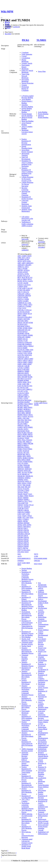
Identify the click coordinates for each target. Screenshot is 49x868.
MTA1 (31, 415)
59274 (36, 554)
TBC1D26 (21, 487)
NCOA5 (30, 416)
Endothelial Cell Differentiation (43, 833)
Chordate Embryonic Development (42, 659)
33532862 (41, 247)
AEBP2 (24, 256)
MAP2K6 (21, 402)
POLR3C (29, 440)
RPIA (19, 460)
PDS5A (20, 435)
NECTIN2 (21, 420)
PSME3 (20, 449)
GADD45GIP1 (27, 351)
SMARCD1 (29, 476)
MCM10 (20, 406)
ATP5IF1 (20, 270)
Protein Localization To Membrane (43, 670)
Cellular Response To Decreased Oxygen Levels (27, 179)
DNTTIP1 (27, 319)
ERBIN (20, 339)
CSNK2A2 (21, 306)
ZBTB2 (25, 521)
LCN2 (26, 391)
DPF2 (26, 321)
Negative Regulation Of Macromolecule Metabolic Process (27, 651)
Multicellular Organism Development (42, 619)
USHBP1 (27, 512)
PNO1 (19, 440)
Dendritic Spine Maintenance (27, 210)
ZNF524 (20, 543)
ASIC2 (20, 268)
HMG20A (21, 373)
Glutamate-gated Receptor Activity (27, 643)
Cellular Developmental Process (43, 635)
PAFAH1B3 (21, 431)
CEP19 (20, 297)
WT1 (24, 518)
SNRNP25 (21, 478)
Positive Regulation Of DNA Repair (26, 682)
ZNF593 (26, 545)
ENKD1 (25, 335)
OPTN (25, 427)
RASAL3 (21, 453)
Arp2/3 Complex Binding (41, 704)
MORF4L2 (21, 411)
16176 (19, 556)
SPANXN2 (21, 481)
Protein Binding (27, 108)
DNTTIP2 (21, 321)
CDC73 (20, 292)
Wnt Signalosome (42, 584)
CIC (26, 303)
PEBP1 (25, 435)
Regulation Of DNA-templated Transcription (27, 588)
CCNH (20, 290)
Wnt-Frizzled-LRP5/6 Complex (43, 588)
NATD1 (25, 416)
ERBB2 (28, 337)
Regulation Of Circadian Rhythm (27, 797)
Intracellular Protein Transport (27, 151)
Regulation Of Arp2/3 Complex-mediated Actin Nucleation (27, 163)
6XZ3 (36, 564)
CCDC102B (21, 288)
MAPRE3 (21, 404)
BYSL (25, 281)
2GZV (20, 563)
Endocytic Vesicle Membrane (27, 71)
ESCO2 (25, 339)
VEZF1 (24, 516)
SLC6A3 (25, 472)
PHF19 (30, 435)
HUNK (30, 377)
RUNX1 (20, 462)
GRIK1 (25, 362)
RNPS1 (20, 458)
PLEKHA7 (21, 438)
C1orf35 (30, 281)
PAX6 (28, 431)
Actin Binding (26, 99)
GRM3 (25, 364)
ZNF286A (21, 534)
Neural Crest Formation (42, 649)
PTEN (25, 449)
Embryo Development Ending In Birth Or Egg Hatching (43, 603)
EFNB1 (20, 328)
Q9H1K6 (37, 561)
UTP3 (28, 514)
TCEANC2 (21, 490)
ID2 (19, 379)
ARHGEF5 (21, 265)
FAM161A (21, 342)
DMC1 (20, 315)
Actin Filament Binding (26, 124)
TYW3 (26, 508)
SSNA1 (24, 483)
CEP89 (27, 299)
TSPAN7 (20, 505)
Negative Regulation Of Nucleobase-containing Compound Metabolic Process (27, 690)
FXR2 (19, 351)
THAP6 (20, 494)
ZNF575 (26, 543)
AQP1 (29, 261)
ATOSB (25, 268)
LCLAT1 (20, 391)
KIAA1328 (21, 389)
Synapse (24, 85)
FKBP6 (25, 348)
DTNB (31, 323)
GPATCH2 (21, 357)
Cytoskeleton (26, 58)
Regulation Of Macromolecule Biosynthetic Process (27, 616)
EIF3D (20, 332)
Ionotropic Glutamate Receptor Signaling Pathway (25, 756)
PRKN (25, 444)
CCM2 (36, 403)
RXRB (25, 462)
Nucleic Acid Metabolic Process (27, 640)
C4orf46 (26, 283)
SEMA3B (26, 465)
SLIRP (30, 472)
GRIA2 (25, 361)
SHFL (19, 472)
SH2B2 (36, 405)
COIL (29, 303)
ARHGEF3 (30, 263)
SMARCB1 (21, 476)
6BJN (28, 563)
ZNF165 (20, 528)
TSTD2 (26, 505)
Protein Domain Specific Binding (27, 115)
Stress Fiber (42, 71)
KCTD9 (26, 388)
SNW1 (26, 480)
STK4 (29, 483)
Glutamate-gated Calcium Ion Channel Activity (27, 841)
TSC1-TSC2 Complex (26, 800)
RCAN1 (27, 453)
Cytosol (24, 56)
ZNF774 (20, 550)
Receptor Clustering (25, 189)
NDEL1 (20, 418)
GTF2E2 (20, 368)
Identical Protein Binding (43, 117)
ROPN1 (31, 458)
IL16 (26, 379)
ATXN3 (20, 272)
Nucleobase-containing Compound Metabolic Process (27, 806)
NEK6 (27, 422)
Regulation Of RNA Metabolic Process (27, 583)
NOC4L (27, 425)
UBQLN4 (21, 512)
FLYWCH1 (21, 350)
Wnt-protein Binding (42, 791)
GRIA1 (20, 361)
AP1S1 (20, 261)
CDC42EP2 (26, 290)
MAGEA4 (21, 400)
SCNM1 (20, 465)
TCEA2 (20, 489)
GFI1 (25, 353)
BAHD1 (20, 276)
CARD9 (20, 287)
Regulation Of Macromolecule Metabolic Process (27, 605)
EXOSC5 (21, 341)
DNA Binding (26, 637)
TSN (27, 503)
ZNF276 (26, 532)
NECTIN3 (28, 420)
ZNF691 (26, 546)
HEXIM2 (26, 370)
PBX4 (19, 433)
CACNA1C (27, 285)
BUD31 (20, 281)
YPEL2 (20, 519)
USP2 (19, 514)
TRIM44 (26, 498)
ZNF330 (20, 536)
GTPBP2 (26, 368)
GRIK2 (30, 362)
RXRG (30, 462)
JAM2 (19, 384)
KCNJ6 (24, 386)
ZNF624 (20, 546)
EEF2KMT (21, 326)
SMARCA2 (26, 474)
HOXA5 (20, 375)
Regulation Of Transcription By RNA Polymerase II (27, 627)
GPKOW (20, 359)
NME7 (25, 424)
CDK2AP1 (21, 294)
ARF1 (19, 263)
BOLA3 (20, 279)
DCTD (20, 312)
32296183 (16, 27)
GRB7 (31, 359)
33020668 (41, 242)
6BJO (19, 565)
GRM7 (30, 364)
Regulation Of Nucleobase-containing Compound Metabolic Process (27, 576)
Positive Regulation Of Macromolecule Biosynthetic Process (27, 821)
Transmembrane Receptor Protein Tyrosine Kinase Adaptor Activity (43, 720)
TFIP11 (26, 492)
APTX (24, 261)
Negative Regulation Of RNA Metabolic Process (27, 699)
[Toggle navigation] (2, 18)
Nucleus (24, 570)
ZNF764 (25, 548)
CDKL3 (28, 294)
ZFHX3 (20, 525)
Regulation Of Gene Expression (27, 622)
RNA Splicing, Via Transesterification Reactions (28, 835)
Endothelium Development (42, 750)
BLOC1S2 (29, 277)
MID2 (26, 407)
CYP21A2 (28, 310)
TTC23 (31, 505)
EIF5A (20, 335)
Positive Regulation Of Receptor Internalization (26, 142)
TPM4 (26, 496)
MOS (19, 413)
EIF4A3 (25, 332)
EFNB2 (25, 328)
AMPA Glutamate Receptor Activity (27, 750)
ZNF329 (27, 534)
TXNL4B (21, 508)
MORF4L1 (27, 409)
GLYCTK (21, 355)
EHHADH (21, 330)
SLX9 (19, 474)
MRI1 (23, 413)
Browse (7, 22)
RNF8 (29, 456)
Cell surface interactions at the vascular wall (27, 219)
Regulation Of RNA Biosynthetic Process (27, 594)
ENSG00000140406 (41, 558)
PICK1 (26, 40)
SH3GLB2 (27, 471)
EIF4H (27, 333)
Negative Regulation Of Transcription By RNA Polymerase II (27, 744)
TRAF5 (20, 498)
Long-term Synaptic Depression (25, 202)
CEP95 (20, 301)
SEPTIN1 (21, 467)
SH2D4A (20, 471)
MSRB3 (20, 415)
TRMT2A (21, 501)
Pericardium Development (42, 741)
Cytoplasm (25, 52)
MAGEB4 (28, 400)
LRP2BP (20, 397)
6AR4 (24, 563)
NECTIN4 (21, 422)
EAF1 (26, 324)
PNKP (27, 438)
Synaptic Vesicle (27, 63)
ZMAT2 (20, 527)
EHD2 (30, 328)
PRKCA (29, 442)
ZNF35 (26, 536)
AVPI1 (27, 274)
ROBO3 (25, 458)
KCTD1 (30, 386)
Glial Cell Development (26, 158)
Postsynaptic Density (26, 66)
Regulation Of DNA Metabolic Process (27, 828)
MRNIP (28, 413)
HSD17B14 (27, 375)
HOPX (27, 373)
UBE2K (26, 510)
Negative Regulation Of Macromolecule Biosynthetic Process (27, 675)
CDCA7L (26, 292)
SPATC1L (28, 481)
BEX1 (19, 277)
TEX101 (20, 492)
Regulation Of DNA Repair (26, 669)
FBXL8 (31, 346)
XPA (28, 518)
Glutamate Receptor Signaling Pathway (25, 658)
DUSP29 (20, 324)
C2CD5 (20, 283)
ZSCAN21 (27, 550)
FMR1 (27, 350)
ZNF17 (26, 528)
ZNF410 (26, 537)
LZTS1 (26, 398)
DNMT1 (20, 319)
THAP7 (25, 494)
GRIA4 (20, 362)
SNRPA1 (28, 478)
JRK (28, 384)
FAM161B (28, 342)
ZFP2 (25, 525)
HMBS (27, 371)
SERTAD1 (21, 469)
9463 (19, 554)
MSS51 (26, 415)
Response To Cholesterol (42, 768)
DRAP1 (20, 323)
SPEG (19, 483)
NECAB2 (26, 418)
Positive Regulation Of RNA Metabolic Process (27, 791)
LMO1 (27, 393)
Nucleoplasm (26, 612)
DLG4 (30, 314)
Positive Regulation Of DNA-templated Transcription (27, 770)
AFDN (29, 256)
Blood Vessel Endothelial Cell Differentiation (43, 745)
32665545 (25, 245)
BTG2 (30, 279)
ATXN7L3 (21, 274)
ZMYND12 (27, 527)
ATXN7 (26, 272)
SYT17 (20, 485)
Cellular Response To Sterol (42, 763)
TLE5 (30, 494)
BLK (24, 277)
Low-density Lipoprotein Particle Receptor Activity (42, 642)
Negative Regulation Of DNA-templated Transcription (27, 717)
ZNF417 (26, 539)
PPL (24, 442)
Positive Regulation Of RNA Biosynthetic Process (27, 777)
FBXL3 (26, 346)
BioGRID (8, 34)
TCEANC (26, 489)
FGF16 (20, 348)
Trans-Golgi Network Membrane (25, 76)
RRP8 (28, 460)
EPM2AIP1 (21, 337)
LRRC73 (26, 397)
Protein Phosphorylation (27, 147)
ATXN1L (27, 270)
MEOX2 (26, 406)
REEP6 (20, 454)
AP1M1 (27, 259)
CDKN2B (21, 296)
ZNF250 (26, 530)
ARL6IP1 (28, 265)
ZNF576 (20, 545)
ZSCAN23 (21, 552)
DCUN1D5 (26, 312)
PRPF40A (21, 447)
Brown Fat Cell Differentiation (43, 815)
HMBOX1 (21, 371)
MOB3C (20, 409)
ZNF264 (20, 532)
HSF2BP (24, 377)
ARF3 (24, 263)
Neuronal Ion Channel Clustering (26, 193)
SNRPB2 (20, 480)
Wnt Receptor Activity (42, 609)
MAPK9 (27, 402)
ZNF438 (20, 541)
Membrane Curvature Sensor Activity (27, 132)
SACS (19, 463)
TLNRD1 (41, 40)
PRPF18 (20, 445)
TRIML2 (26, 499)
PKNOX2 (30, 436)
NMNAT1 (21, 425)
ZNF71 (20, 548)
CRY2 (30, 305)
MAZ (26, 404)
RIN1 (24, 456)
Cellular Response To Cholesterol (42, 664)
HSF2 (19, 377)
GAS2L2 (20, 353)
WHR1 (20, 518)
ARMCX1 (21, 267)
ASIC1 (27, 267)
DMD (24, 315)
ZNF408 (20, 537)
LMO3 (20, 395)
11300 (36, 556)
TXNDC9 (27, 507)
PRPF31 (26, 445)
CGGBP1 (26, 301)
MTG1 (20, 416)
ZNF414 (20, 539)
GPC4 (27, 357)
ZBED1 (20, 521)
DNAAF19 (21, 317)
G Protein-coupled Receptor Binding (27, 97)
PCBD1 (24, 433)
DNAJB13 (28, 317)
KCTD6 (20, 388)
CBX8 (25, 287)
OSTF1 (26, 429)
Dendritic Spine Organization (27, 207)
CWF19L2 (21, 310)
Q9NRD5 (21, 561)
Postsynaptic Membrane (26, 712)
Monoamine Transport (25, 154)
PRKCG (20, 444)
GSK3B (27, 366)
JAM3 (24, 384)
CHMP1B (21, 303)
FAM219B (21, 344)
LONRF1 (25, 395)
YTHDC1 (26, 519)
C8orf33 (20, 285)
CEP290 (25, 297)
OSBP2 (30, 427)
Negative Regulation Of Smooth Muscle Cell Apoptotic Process (43, 756)
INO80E (26, 380)
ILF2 (30, 379)
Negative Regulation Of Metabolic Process (27, 664)
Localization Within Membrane (42, 780)
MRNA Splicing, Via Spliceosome (27, 815)
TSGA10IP (21, 503)
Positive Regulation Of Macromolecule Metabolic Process (27, 784)
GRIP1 (20, 364)
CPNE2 (20, 305)
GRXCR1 (21, 366)
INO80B (20, 380)
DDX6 (25, 314)
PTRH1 (30, 449)
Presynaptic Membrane (25, 80)
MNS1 (30, 407)
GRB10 (26, 359)
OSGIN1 (20, 429)
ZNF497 (26, 541)
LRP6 (41, 403)
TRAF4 (31, 496)
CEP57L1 (21, 299)
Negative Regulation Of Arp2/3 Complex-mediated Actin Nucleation (27, 172)
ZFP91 (29, 525)
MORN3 (28, 411)
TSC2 (30, 501)
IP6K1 (25, 382)
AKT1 (24, 258)
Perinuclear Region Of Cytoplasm (25, 89)
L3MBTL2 (29, 389)
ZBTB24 (20, 523)
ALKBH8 (21, 259)
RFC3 (28, 454)
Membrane (25, 69)
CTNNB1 (28, 306)
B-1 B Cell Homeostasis (42, 726)
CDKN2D (28, 296)
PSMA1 (27, 447)
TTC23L (20, 507)
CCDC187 (29, 288)
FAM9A (20, 346)
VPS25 (29, 516)
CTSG (20, 308)
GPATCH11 (28, 355)
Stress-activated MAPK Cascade (43, 822)
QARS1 (20, 451)
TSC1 (26, 501)
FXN (32, 350)
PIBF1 (20, 436)
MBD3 (31, 404)
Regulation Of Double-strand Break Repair (26, 846)
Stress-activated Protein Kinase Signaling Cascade (43, 827)
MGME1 (20, 407)
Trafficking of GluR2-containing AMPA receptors (27, 224)
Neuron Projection (27, 83)
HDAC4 (20, 370)
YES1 (31, 518)
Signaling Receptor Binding (27, 106)
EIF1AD (27, 330)
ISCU (29, 382)
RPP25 (24, 460)
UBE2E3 (20, 510)
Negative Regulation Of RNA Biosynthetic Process (27, 735)
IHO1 (22, 379)
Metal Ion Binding (27, 121)
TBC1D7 (28, 487)
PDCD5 (30, 433)
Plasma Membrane (25, 61)
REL (24, 454)
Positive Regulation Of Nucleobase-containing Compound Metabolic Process (27, 726)
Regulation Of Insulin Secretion (27, 198)
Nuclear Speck (26, 646)
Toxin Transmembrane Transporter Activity (43, 625)
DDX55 (20, 314)
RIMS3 (20, 456)
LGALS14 (21, 393)
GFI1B (30, 353)
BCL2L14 (27, 276)
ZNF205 (20, 530)
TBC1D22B (26, 485)
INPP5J (20, 382)
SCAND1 (25, 463)
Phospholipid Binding (26, 111)
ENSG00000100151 (24, 558)
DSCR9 (26, 323)
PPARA (20, 442)
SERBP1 (27, 467)
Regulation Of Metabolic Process (27, 633)
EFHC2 (28, 326)
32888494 (25, 250)
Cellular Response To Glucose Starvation (27, 184)
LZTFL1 (20, 398)
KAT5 (19, 386)
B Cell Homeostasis (42, 818)
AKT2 (28, 258)
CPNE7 (25, 305)
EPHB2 (30, 335)
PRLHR (31, 444)
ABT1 (19, 256)
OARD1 (20, 427)
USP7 (23, 514)
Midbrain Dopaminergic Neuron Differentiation (43, 595)
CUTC (24, 308)
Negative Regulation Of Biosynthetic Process (26, 707)
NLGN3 (20, 424)
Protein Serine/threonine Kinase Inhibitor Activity (43, 786)
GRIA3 (30, 361)
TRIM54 (20, 499)
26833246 (25, 239)
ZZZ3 (27, 552)
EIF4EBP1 (21, 333)
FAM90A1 (28, 344)
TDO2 (27, 490)
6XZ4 (40, 564)
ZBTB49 (27, 523)
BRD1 (25, 279)
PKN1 (24, 436)
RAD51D (26, 451)
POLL (24, 440)
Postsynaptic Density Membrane (26, 763)
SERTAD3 (28, 469)
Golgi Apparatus (27, 54)
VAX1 (20, 516)
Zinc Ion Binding (27, 635)
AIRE (19, 258)
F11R (26, 341)
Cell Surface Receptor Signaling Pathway (42, 773)
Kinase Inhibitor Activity (43, 631)
